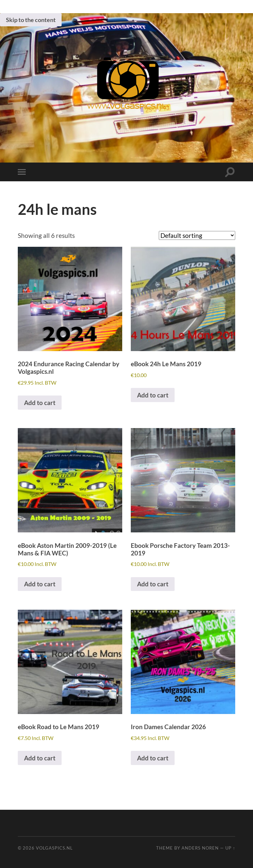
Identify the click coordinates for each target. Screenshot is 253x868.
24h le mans (57, 209)
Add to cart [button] (40, 403)
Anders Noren (200, 848)
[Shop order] (197, 235)
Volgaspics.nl (54, 848)
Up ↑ (230, 848)
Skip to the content (31, 20)
